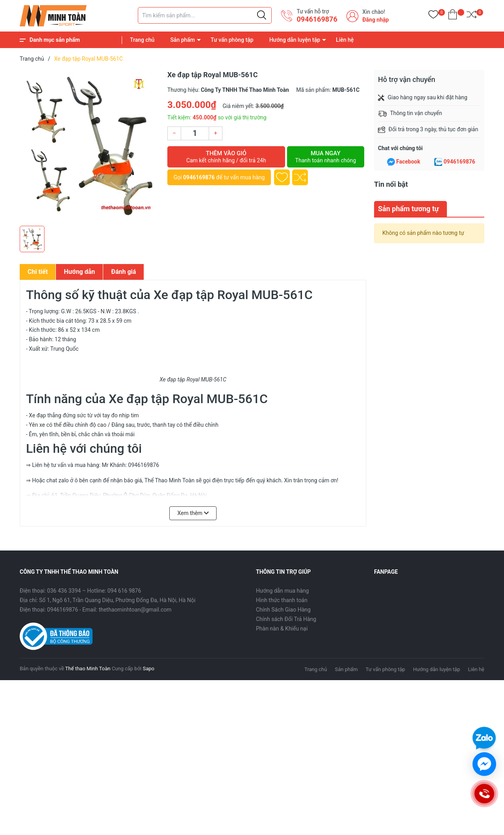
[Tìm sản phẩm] (205, 15)
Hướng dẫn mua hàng (282, 591)
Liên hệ (345, 40)
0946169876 (317, 19)
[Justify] (262, 15)
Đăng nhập (375, 20)
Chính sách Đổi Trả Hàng (286, 619)
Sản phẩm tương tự (409, 209)
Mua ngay (326, 157)
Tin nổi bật (391, 184)
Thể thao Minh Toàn (88, 669)
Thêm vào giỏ (226, 157)
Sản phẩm (183, 40)
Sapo (148, 669)
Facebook (408, 162)
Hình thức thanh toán (282, 600)
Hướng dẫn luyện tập (295, 40)
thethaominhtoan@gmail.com (135, 610)
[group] (90, 146)
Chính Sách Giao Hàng (283, 610)
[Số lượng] (195, 133)
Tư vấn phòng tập (232, 40)
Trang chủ (142, 40)
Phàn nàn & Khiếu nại (282, 629)
